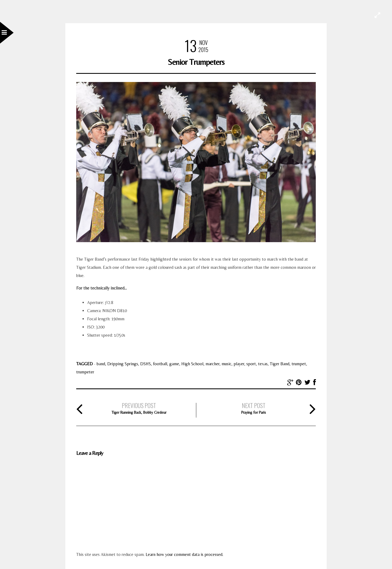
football (160, 364)
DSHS (146, 364)
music (226, 364)
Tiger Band (280, 364)
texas (263, 364)
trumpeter (85, 372)
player (239, 364)
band (101, 364)
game (174, 364)
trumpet (299, 364)
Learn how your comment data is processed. (184, 554)
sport (251, 364)
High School (192, 364)
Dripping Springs (123, 364)
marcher (212, 364)
